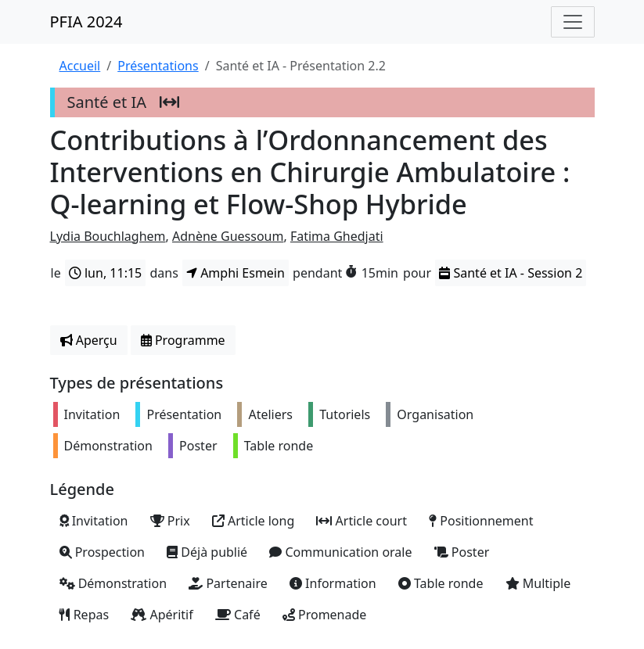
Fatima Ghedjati (337, 236)
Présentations (158, 66)
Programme (183, 340)
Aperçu (89, 340)
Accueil (80, 66)
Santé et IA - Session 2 (511, 273)
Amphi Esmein (236, 273)
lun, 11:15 (105, 273)
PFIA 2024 (86, 22)
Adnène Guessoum (228, 236)
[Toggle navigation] (573, 22)
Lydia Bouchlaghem (108, 236)
